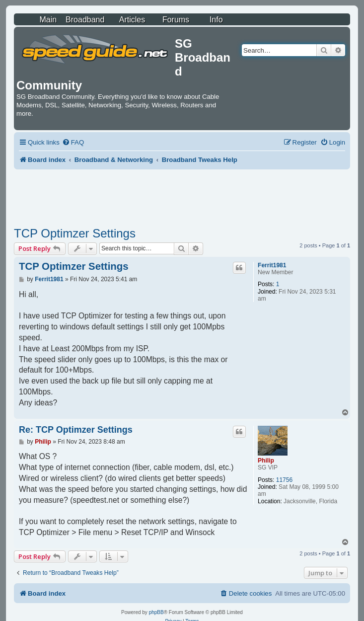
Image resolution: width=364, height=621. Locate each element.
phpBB (156, 612)
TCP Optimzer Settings (75, 233)
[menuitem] (73, 142)
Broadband (85, 20)
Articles (132, 20)
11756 (284, 480)
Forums (176, 20)
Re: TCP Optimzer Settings (76, 430)
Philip (266, 461)
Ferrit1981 (272, 265)
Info (216, 20)
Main (48, 20)
